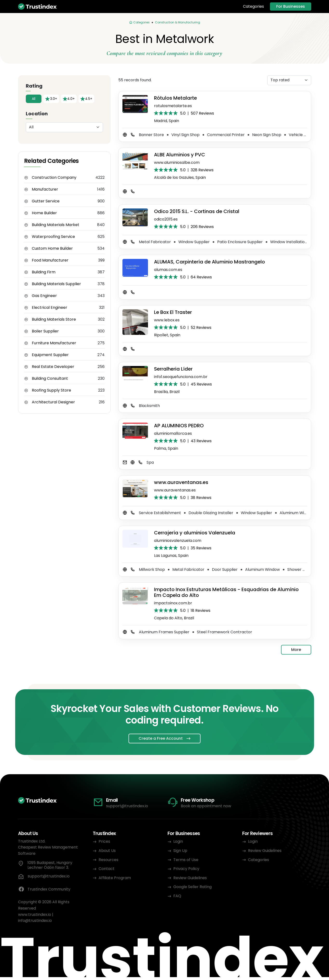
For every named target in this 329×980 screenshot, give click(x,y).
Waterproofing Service (53, 237)
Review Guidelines (190, 878)
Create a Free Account (161, 738)
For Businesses (291, 6)
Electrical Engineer (50, 308)
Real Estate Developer (53, 367)
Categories (253, 7)
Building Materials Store (54, 319)
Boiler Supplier (45, 331)
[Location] (64, 127)
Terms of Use (186, 860)
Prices (104, 841)
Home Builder (44, 213)
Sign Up (180, 851)
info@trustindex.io (35, 921)
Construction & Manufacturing (178, 22)
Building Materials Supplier (56, 284)
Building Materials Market (56, 225)
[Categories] (139, 22)
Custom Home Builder (52, 248)
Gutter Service (46, 201)
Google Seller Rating (192, 887)
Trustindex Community (44, 889)
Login (178, 841)
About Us (107, 851)
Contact (107, 869)
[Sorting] (289, 80)
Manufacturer (45, 189)
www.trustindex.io (35, 914)
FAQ (177, 896)
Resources (108, 860)
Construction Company (54, 178)
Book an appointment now (206, 806)
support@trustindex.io (127, 806)
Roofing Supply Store (51, 390)
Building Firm (44, 272)
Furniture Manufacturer (54, 343)
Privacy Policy (186, 869)
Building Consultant (50, 379)
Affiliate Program (115, 878)
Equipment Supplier (50, 355)
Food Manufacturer (50, 260)
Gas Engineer (44, 296)
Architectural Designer (53, 402)
